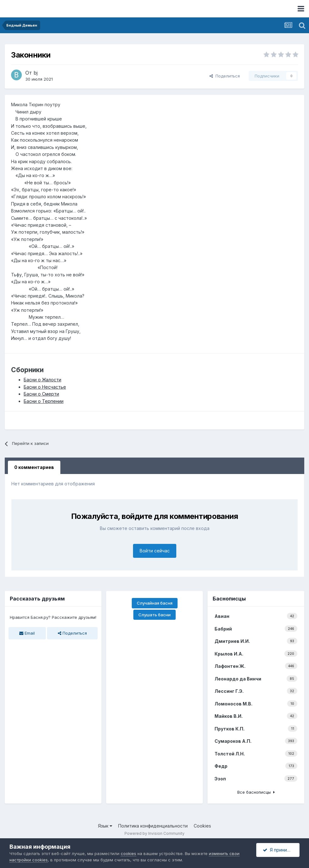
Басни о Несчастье (45, 387)
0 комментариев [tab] (34, 467)
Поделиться (225, 76)
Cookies (202, 826)
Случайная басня (155, 603)
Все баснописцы (256, 792)
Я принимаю (280, 850)
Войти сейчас (155, 551)
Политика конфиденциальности (153, 826)
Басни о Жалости (42, 380)
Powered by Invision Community (154, 833)
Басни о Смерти (41, 394)
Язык (105, 826)
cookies (128, 853)
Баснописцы (229, 599)
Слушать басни (154, 615)
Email (27, 633)
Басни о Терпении (44, 401)
